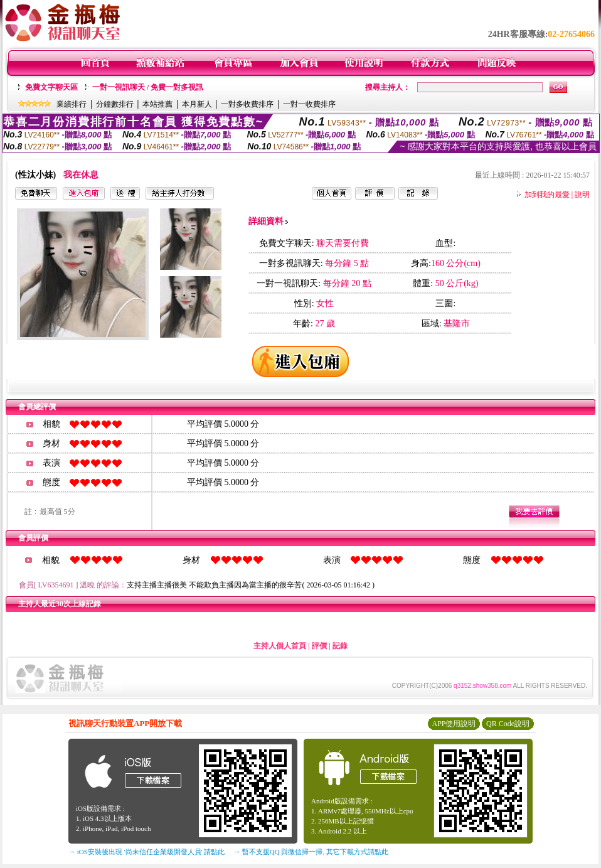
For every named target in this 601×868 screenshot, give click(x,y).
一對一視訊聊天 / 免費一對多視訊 (148, 87)
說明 (582, 195)
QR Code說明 (508, 724)
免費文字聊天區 (51, 87)
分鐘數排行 (115, 104)
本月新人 (197, 104)
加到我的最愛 (547, 195)
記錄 (340, 646)
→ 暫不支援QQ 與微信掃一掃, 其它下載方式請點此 (311, 852)
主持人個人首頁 (280, 646)
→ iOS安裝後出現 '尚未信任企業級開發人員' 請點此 (146, 852)
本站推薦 (157, 104)
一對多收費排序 (247, 104)
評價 (319, 646)
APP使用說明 (454, 724)
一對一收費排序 (309, 104)
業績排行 (72, 104)
